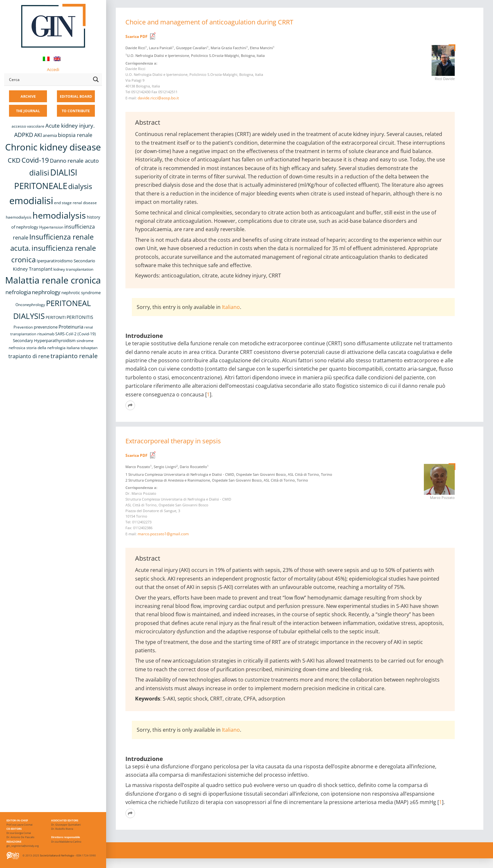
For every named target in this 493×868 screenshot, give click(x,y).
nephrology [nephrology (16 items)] (46, 292)
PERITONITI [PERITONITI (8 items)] (56, 317)
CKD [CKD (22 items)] (14, 160)
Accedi (53, 69)
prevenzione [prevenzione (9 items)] (46, 327)
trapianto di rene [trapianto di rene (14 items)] (29, 356)
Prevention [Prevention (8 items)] (23, 327)
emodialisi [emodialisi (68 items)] (31, 201)
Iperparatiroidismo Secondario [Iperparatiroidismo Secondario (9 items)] (66, 261)
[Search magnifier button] (96, 79)
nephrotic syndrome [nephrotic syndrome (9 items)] (81, 293)
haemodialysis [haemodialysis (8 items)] (19, 217)
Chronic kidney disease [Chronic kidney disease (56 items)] (53, 147)
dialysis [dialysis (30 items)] (80, 186)
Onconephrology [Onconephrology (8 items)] (30, 305)
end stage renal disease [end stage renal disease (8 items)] (75, 203)
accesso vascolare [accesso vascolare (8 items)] (28, 126)
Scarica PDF (137, 36)
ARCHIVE (28, 96)
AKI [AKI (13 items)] (38, 135)
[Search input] (49, 79)
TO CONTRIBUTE (76, 111)
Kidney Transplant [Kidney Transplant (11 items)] (33, 269)
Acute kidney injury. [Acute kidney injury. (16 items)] (70, 126)
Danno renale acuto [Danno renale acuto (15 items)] (74, 161)
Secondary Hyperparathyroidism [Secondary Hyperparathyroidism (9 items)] (44, 340)
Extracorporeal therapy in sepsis (173, 441)
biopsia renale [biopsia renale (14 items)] (75, 135)
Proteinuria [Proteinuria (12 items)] (71, 327)
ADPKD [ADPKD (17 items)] (24, 135)
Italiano (231, 307)
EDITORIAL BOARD (76, 96)
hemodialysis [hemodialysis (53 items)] (59, 215)
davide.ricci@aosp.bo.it (158, 98)
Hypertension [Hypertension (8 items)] (51, 227)
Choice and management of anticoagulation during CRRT (209, 22)
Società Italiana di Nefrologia (57, 855)
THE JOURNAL (28, 111)
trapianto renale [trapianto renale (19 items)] (74, 356)
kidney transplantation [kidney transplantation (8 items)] (73, 269)
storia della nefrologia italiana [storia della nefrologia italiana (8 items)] (53, 348)
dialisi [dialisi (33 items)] (39, 173)
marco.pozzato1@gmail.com (163, 534)
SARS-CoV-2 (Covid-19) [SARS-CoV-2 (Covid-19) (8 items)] (76, 334)
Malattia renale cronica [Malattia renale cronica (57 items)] (53, 280)
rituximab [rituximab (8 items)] (46, 334)
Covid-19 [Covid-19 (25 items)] (35, 160)
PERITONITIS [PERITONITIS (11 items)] (80, 317)
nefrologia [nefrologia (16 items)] (18, 292)
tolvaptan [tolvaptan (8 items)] (89, 348)
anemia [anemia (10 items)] (50, 135)
